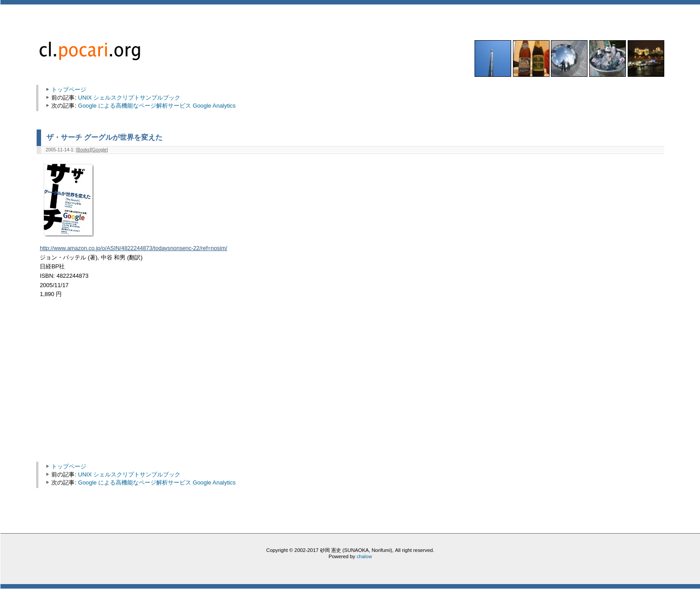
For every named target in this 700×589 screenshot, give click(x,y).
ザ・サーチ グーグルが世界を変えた (104, 137)
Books (83, 150)
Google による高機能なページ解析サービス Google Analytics (157, 106)
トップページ (69, 90)
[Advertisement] (116, 384)
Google (100, 150)
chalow (364, 556)
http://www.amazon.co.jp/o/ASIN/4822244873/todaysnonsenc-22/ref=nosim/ (133, 248)
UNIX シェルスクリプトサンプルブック (129, 98)
